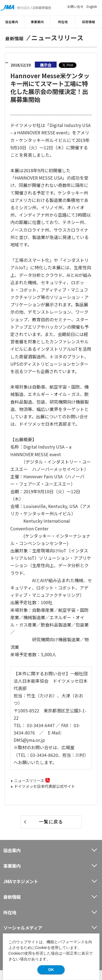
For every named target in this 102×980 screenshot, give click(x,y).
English (92, 6)
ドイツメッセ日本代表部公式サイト (45, 786)
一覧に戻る (51, 821)
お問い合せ (75, 6)
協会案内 (13, 22)
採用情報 (89, 22)
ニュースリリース (29, 781)
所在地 (64, 22)
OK (51, 970)
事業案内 (38, 22)
